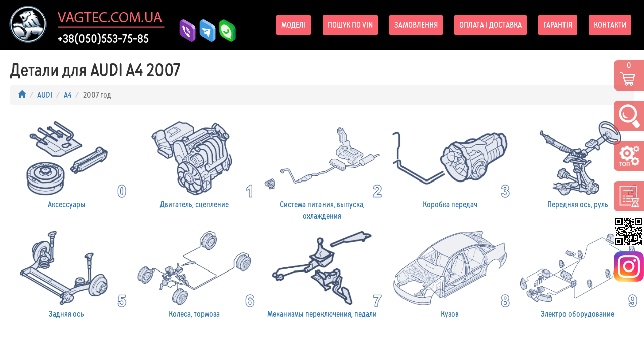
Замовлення (416, 25)
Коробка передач (450, 163)
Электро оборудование (578, 273)
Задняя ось (66, 273)
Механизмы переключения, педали (322, 273)
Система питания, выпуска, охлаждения (322, 169)
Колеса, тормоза (194, 273)
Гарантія (558, 25)
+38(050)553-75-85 (103, 39)
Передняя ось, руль (578, 163)
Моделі (294, 25)
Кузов (450, 273)
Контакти (610, 25)
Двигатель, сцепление (194, 163)
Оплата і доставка (491, 25)
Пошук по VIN (350, 25)
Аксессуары (66, 163)
